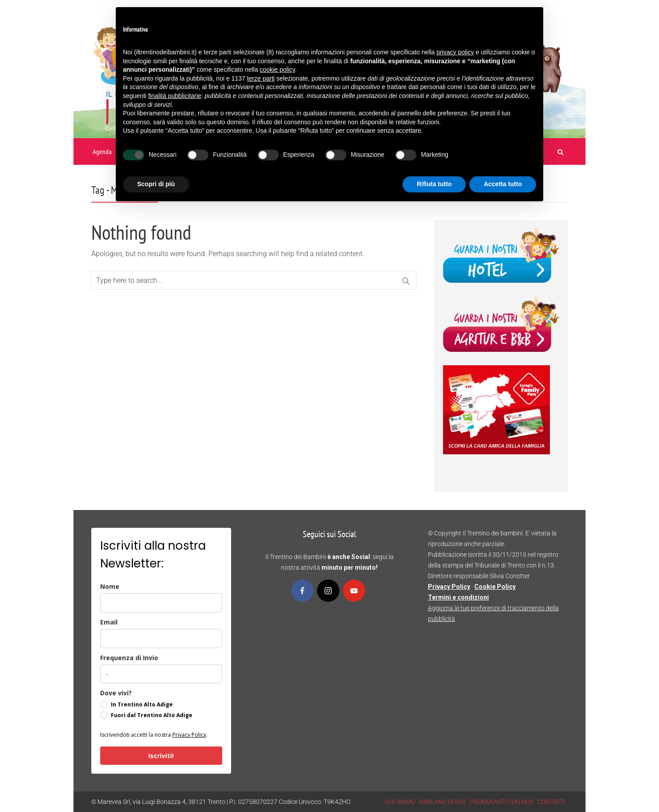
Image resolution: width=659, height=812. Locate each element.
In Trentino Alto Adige (142, 704)
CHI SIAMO (400, 802)
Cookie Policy (495, 587)
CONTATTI (551, 802)
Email (109, 622)
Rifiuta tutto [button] (434, 184)
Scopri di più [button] (156, 184)
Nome (110, 586)
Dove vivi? (116, 693)
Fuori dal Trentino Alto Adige (152, 715)
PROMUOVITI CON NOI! (501, 802)
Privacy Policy (189, 735)
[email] (161, 639)
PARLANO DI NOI (442, 802)
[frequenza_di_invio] (161, 674)
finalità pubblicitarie (175, 96)
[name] (161, 603)
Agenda (102, 152)
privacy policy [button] (455, 52)
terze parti (261, 78)
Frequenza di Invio (129, 658)
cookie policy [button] (277, 69)
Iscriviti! (161, 756)
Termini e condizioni (458, 597)
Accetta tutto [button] (503, 184)
